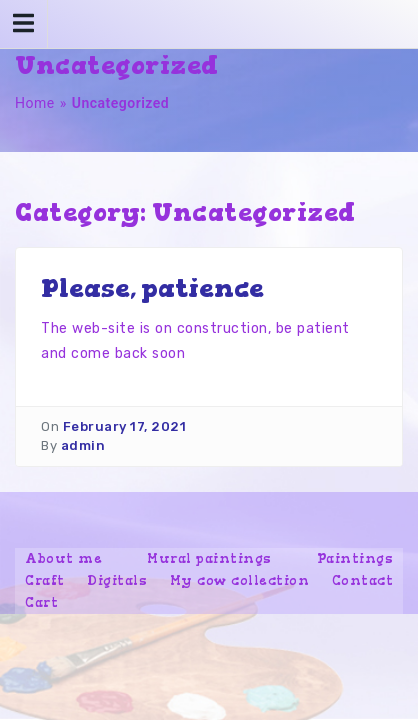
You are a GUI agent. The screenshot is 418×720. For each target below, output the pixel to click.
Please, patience (152, 288)
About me (63, 558)
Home (35, 103)
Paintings (355, 558)
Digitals (117, 580)
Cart (41, 602)
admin (83, 445)
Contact (363, 580)
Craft (45, 580)
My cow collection (240, 580)
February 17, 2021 (125, 426)
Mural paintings (209, 558)
